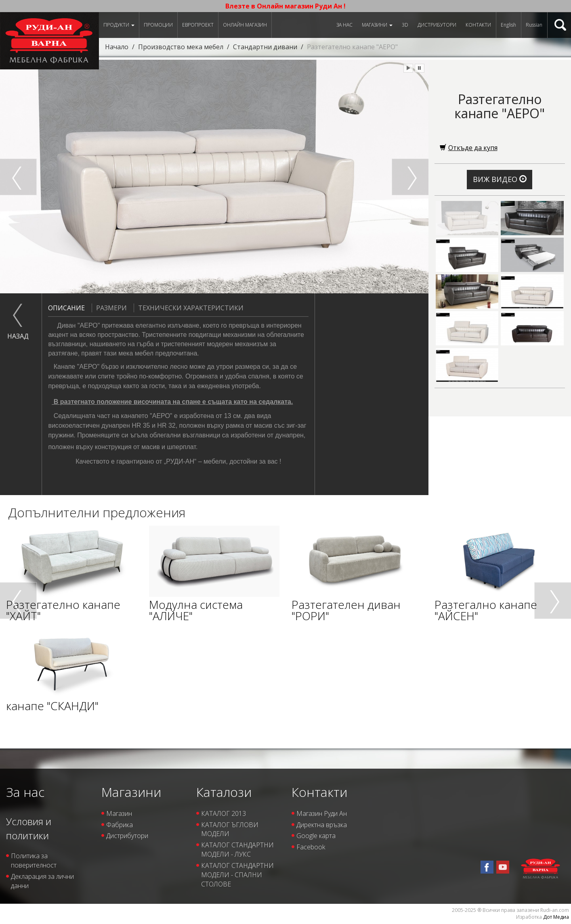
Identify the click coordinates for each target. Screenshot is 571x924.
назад (18, 336)
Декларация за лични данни (42, 881)
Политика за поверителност (34, 860)
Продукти (119, 25)
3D (405, 25)
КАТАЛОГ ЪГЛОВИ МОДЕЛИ (230, 829)
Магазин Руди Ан (322, 813)
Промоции (158, 25)
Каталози (224, 792)
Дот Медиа (556, 917)
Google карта (316, 836)
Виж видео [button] (500, 179)
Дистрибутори (437, 25)
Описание (66, 308)
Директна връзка (322, 825)
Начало (117, 47)
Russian (534, 25)
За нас (344, 25)
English (508, 25)
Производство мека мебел (181, 47)
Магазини (377, 25)
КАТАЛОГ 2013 (224, 813)
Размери (109, 308)
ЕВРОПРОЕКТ (198, 25)
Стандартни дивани (265, 47)
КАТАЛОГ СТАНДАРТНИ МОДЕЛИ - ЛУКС (237, 850)
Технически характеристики (189, 308)
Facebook (311, 847)
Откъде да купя (469, 148)
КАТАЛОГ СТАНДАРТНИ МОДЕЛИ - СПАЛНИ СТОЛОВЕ (237, 875)
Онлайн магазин (245, 25)
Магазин (119, 813)
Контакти (478, 25)
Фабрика (120, 825)
